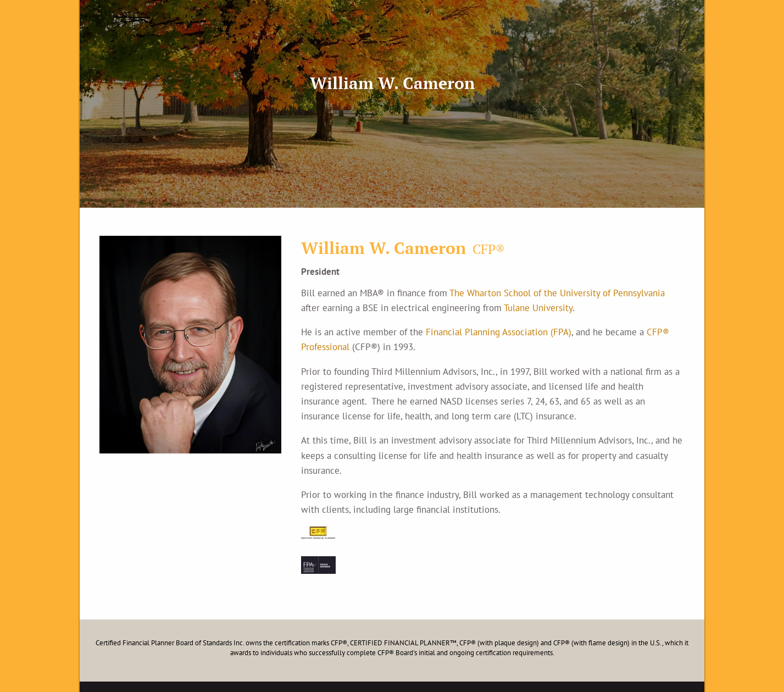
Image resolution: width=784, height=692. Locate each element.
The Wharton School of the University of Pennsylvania (557, 293)
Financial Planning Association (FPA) (499, 332)
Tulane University (538, 308)
